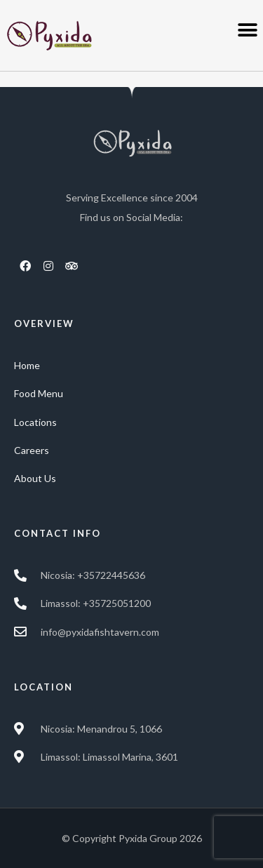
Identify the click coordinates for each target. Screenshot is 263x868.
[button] (247, 30)
